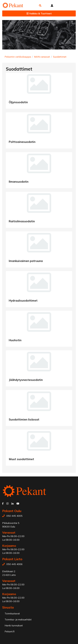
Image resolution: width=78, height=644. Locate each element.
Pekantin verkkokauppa (18, 57)
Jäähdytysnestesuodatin (26, 380)
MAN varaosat (42, 57)
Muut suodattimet (21, 459)
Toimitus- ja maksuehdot (18, 619)
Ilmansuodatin (19, 182)
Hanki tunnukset (14, 625)
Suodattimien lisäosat (24, 419)
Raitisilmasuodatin (22, 221)
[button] (40, 6)
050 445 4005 (14, 516)
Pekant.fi (10, 631)
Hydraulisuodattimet (23, 301)
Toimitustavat (12, 613)
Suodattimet (60, 57)
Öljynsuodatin (18, 102)
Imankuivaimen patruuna (26, 261)
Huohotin (15, 340)
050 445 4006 (14, 564)
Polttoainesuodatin (22, 142)
